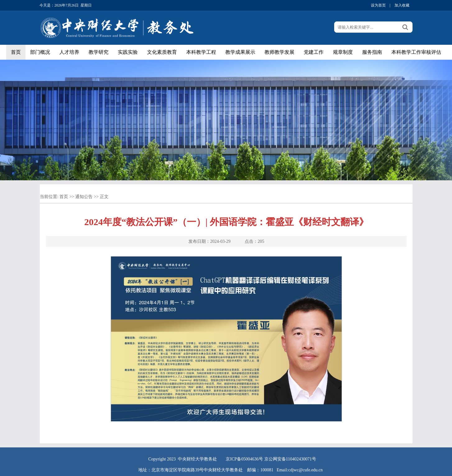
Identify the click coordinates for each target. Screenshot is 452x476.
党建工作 (314, 52)
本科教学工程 (201, 52)
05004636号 (252, 459)
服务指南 (372, 52)
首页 (16, 52)
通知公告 (84, 197)
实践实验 (128, 52)
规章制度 (343, 52)
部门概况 (40, 52)
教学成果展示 (240, 52)
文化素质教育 (162, 52)
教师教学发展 (279, 52)
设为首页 (378, 5)
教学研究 (99, 52)
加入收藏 (402, 5)
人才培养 (69, 52)
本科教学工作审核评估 (416, 52)
